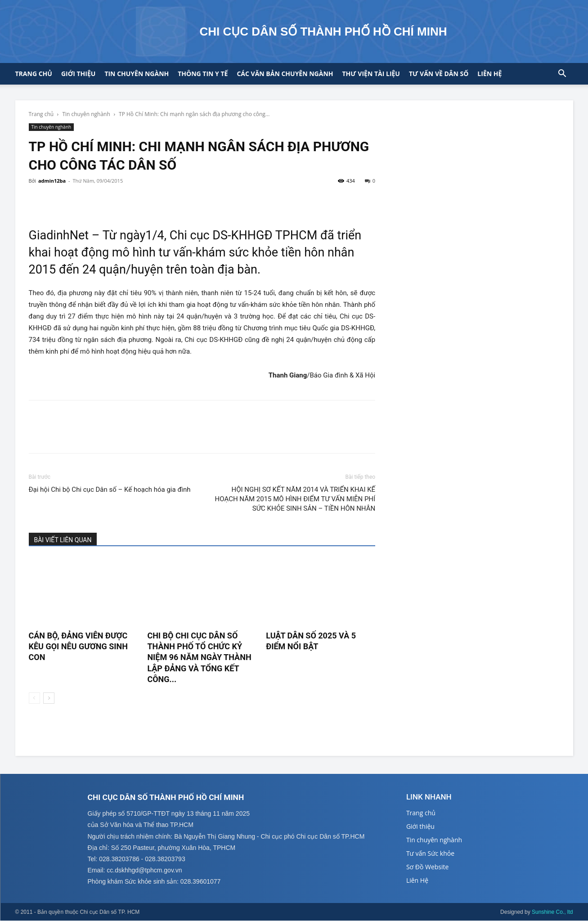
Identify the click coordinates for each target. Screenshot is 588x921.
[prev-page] (34, 698)
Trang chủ (34, 74)
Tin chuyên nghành (86, 114)
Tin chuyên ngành (137, 74)
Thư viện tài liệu (371, 74)
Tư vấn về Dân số (439, 74)
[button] (562, 74)
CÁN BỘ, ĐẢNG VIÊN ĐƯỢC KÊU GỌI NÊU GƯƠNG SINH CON (78, 647)
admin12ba (52, 181)
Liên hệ (489, 74)
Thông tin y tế (203, 74)
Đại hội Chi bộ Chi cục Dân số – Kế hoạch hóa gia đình (110, 490)
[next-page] (49, 698)
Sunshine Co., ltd (552, 912)
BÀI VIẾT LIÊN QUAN (63, 540)
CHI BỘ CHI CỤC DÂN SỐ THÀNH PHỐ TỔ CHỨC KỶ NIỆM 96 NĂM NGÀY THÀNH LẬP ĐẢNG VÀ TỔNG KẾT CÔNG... (199, 657)
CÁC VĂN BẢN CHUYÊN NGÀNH (285, 74)
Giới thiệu (78, 74)
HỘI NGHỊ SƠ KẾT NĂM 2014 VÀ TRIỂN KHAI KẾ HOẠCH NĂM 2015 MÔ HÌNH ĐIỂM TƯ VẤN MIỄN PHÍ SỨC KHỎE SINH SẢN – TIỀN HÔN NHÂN (295, 499)
